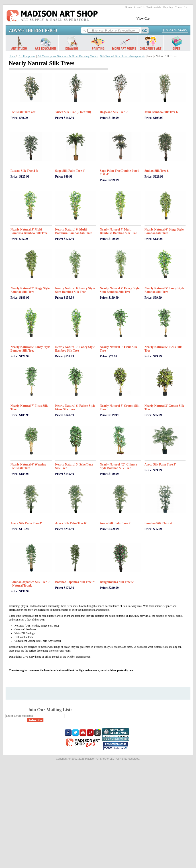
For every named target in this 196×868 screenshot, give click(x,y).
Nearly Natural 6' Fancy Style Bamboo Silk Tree (30, 349)
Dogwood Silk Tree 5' (114, 112)
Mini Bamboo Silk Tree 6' (162, 112)
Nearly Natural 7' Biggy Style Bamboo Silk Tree (30, 290)
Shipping (168, 7)
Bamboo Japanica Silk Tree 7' (75, 582)
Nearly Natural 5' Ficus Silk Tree (118, 349)
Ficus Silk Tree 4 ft (23, 112)
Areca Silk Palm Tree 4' (26, 523)
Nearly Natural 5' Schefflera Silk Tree (74, 466)
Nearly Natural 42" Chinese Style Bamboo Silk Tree (118, 466)
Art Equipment (27, 56)
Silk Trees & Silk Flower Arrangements (123, 56)
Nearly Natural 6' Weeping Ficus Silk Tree (28, 466)
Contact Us (181, 7)
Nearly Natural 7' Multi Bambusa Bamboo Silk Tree (118, 231)
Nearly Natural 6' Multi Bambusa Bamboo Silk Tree (74, 231)
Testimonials (154, 7)
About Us (139, 7)
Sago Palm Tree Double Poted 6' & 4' (119, 173)
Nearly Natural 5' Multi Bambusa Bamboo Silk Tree (29, 231)
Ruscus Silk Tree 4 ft (24, 171)
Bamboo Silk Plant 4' (159, 523)
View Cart (143, 18)
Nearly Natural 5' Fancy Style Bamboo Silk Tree (164, 290)
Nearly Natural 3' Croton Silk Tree (164, 408)
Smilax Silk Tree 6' (157, 171)
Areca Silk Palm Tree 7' (115, 523)
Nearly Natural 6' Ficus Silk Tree (163, 349)
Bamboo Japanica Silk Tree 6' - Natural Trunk (30, 584)
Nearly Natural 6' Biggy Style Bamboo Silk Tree (164, 231)
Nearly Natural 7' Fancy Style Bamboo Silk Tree (75, 349)
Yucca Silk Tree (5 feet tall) (73, 112)
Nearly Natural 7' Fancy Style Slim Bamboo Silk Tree (120, 290)
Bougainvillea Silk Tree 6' (117, 582)
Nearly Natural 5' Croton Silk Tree (120, 408)
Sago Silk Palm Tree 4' (70, 171)
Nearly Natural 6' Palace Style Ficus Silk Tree (75, 408)
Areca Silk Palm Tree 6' (71, 523)
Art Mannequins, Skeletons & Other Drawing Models (68, 56)
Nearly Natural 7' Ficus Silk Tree (29, 408)
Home (128, 7)
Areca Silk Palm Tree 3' (160, 464)
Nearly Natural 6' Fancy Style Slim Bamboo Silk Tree (75, 290)
